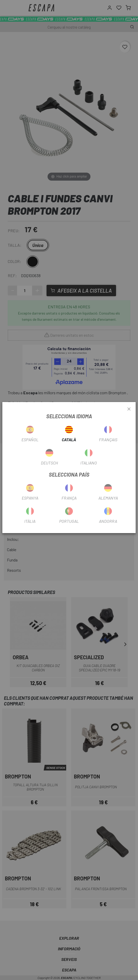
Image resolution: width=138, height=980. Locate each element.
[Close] (129, 409)
